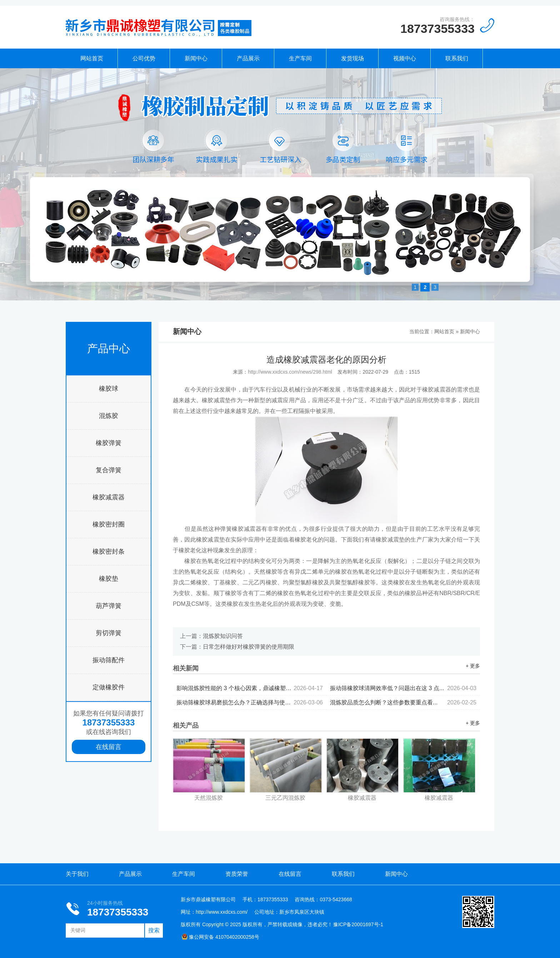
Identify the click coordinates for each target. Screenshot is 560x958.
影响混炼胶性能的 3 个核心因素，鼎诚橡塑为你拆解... (250, 688)
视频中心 (405, 58)
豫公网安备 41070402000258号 (220, 937)
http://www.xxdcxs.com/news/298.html (290, 372)
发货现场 (352, 58)
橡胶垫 (109, 579)
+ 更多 (473, 666)
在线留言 (109, 747)
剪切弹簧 (109, 633)
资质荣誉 (237, 874)
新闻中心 (196, 58)
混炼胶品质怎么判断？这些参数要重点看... (403, 702)
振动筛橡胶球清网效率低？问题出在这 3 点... (403, 688)
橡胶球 (109, 389)
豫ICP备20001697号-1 (358, 924)
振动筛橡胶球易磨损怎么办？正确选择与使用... (250, 702)
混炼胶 (109, 416)
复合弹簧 (109, 470)
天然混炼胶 (209, 798)
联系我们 (457, 58)
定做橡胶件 (109, 687)
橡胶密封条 (109, 552)
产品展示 (248, 58)
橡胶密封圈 (109, 524)
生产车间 (300, 58)
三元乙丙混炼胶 (285, 798)
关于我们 (77, 874)
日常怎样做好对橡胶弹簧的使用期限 (249, 647)
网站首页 (92, 58)
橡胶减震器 (109, 497)
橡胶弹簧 (109, 443)
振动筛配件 (109, 660)
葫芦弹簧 (109, 606)
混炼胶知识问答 (223, 636)
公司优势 (144, 58)
